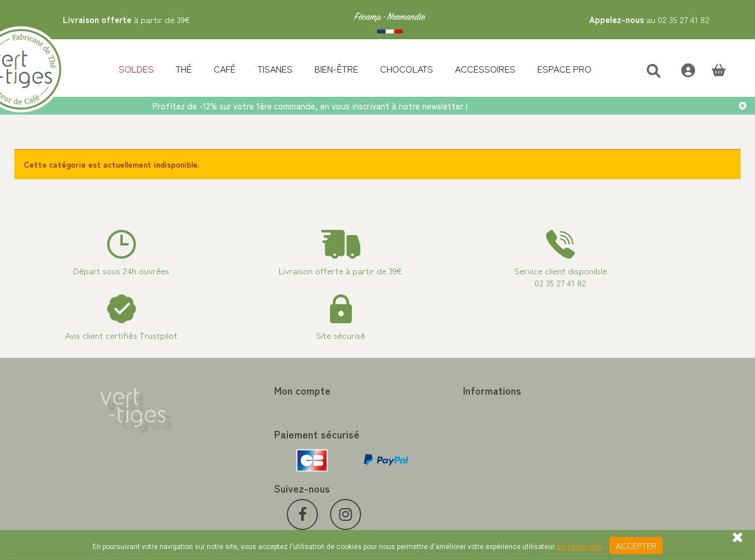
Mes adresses (222, 436)
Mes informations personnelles (251, 449)
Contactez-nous (416, 408)
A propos (403, 449)
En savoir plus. (581, 547)
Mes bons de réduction (238, 463)
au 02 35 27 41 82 (649, 19)
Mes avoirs (217, 422)
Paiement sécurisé (419, 436)
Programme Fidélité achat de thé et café (461, 422)
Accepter (636, 546)
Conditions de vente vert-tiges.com (451, 463)
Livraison (402, 477)
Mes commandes (227, 408)
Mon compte (226, 390)
